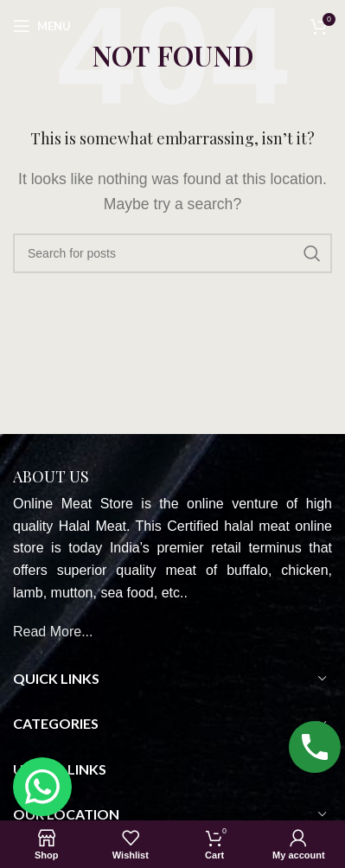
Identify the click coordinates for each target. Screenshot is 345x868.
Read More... (53, 632)
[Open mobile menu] (42, 26)
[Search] (172, 253)
